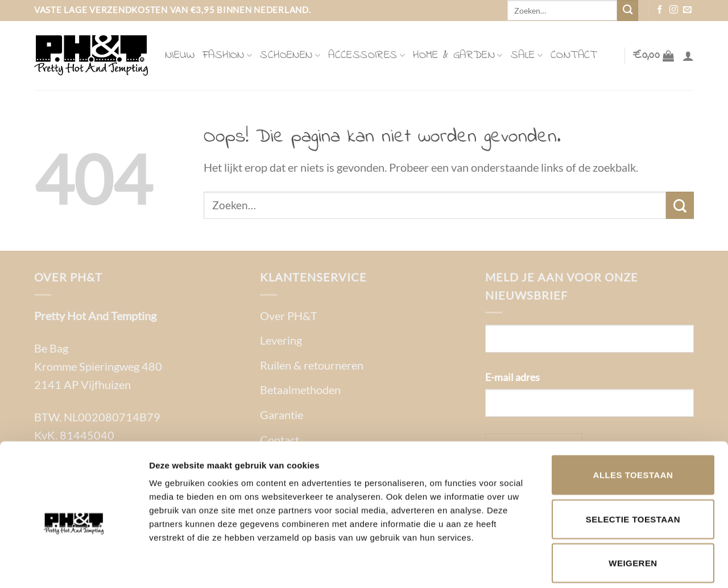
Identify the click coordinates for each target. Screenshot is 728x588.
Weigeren (633, 510)
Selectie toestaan (633, 466)
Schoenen (290, 55)
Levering (281, 340)
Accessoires (367, 55)
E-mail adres (512, 377)
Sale (527, 55)
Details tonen (615, 566)
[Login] (688, 56)
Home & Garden (458, 55)
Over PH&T (289, 316)
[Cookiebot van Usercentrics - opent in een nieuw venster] (74, 566)
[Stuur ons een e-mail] (687, 10)
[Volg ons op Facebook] (660, 10)
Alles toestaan (633, 422)
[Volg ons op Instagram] (674, 10)
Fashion (227, 55)
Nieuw (180, 55)
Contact (574, 55)
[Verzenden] (628, 11)
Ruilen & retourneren (312, 365)
